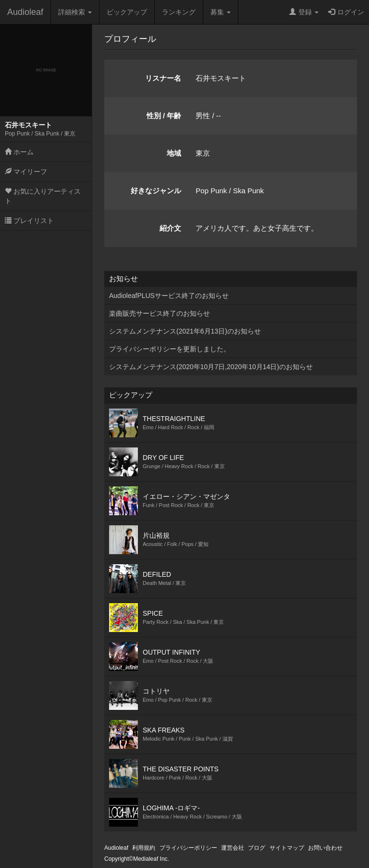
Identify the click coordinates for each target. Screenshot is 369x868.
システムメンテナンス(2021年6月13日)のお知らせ (185, 331)
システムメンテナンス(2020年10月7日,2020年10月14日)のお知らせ (211, 367)
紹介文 (170, 228)
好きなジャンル (156, 191)
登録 (304, 12)
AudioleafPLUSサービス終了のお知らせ (169, 296)
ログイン (346, 12)
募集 (221, 12)
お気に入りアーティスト (43, 196)
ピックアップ (127, 12)
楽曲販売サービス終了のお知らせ (160, 313)
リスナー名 (163, 78)
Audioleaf (25, 12)
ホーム (19, 152)
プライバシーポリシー (188, 848)
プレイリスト (29, 221)
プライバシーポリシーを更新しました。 (170, 349)
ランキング (179, 12)
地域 (174, 153)
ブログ (257, 848)
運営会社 (233, 848)
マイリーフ (26, 172)
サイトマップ (287, 848)
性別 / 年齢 (164, 116)
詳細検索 (75, 12)
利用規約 (144, 848)
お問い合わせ (325, 848)
